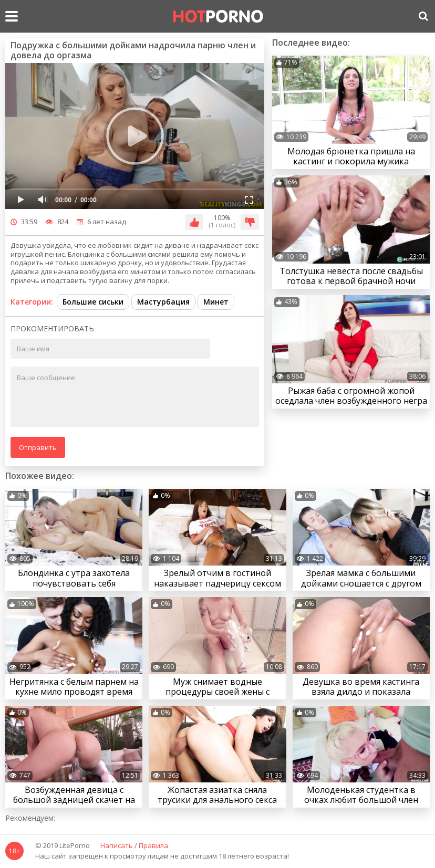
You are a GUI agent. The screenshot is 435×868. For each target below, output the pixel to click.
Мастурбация (163, 302)
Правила (153, 846)
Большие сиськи (93, 302)
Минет (216, 302)
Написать (117, 846)
